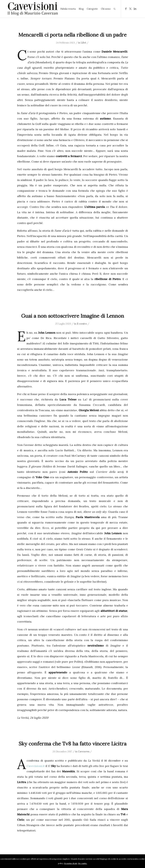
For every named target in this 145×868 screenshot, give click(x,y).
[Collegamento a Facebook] (126, 9)
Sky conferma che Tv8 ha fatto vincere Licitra (73, 744)
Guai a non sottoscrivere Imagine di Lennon (73, 316)
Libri (83, 43)
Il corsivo (82, 324)
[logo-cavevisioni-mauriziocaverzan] (33, 9)
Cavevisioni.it (36, 766)
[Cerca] (115, 9)
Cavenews (84, 751)
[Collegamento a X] (130, 9)
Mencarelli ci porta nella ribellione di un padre (72, 35)
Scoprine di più (71, 863)
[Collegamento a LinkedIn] (135, 9)
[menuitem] (68, 9)
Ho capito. (83, 863)
